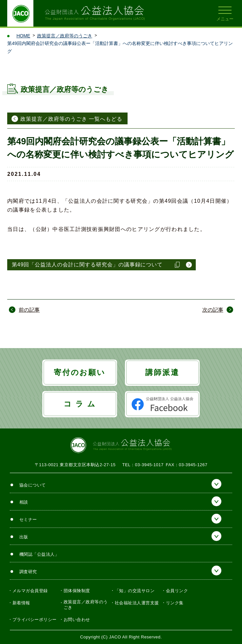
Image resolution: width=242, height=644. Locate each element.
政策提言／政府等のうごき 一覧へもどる (71, 119)
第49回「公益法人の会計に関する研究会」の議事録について (87, 265)
